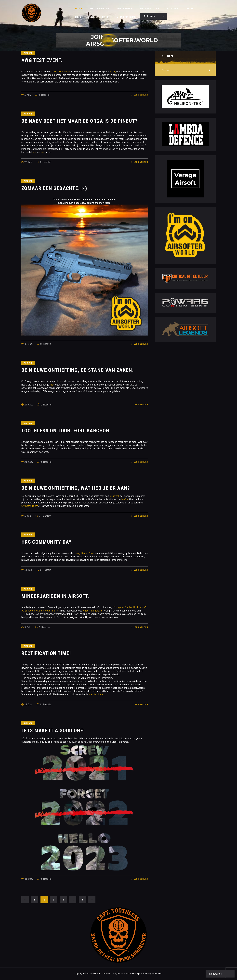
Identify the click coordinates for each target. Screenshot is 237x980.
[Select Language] (153, 17)
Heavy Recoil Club (84, 554)
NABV (125, 500)
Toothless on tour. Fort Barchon (65, 431)
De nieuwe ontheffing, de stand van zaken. (78, 371)
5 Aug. (28, 517)
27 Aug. (29, 405)
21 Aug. (29, 462)
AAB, (113, 72)
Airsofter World (62, 72)
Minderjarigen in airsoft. (55, 597)
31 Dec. (29, 879)
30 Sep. (28, 345)
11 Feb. (28, 570)
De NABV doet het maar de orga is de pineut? (79, 122)
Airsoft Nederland (93, 611)
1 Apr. (28, 96)
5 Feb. (28, 628)
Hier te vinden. (97, 695)
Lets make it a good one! (53, 731)
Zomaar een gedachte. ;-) (54, 189)
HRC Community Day (47, 543)
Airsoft (28, 54)
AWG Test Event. (42, 61)
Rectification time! (46, 654)
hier (35, 153)
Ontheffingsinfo (30, 506)
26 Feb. (28, 163)
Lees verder (141, 96)
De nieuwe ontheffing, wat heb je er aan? (76, 489)
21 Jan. (28, 705)
